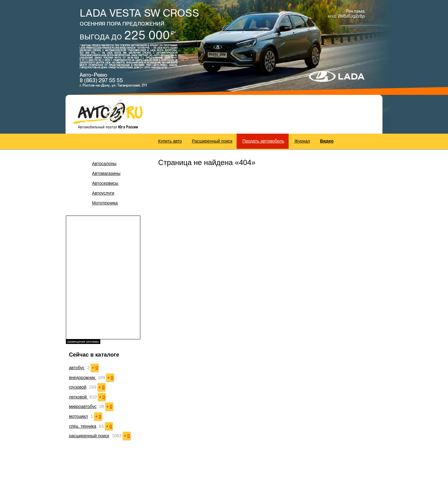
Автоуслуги (103, 193)
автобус (77, 368)
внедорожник (83, 378)
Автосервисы (105, 183)
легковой (78, 397)
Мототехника (105, 203)
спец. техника (83, 426)
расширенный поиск (89, 436)
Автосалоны (104, 164)
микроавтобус (83, 406)
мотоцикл (78, 416)
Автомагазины (106, 173)
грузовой (78, 387)
